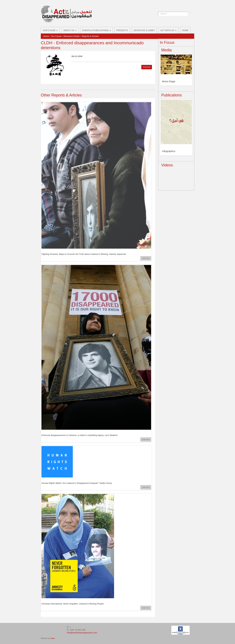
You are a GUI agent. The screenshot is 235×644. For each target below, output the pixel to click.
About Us (70, 30)
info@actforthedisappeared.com (82, 633)
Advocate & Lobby (144, 30)
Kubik (53, 638)
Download (147, 67)
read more (146, 258)
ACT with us (168, 30)
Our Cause (50, 30)
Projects (122, 30)
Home (185, 30)
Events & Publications (96, 30)
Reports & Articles (90, 36)
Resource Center (72, 36)
